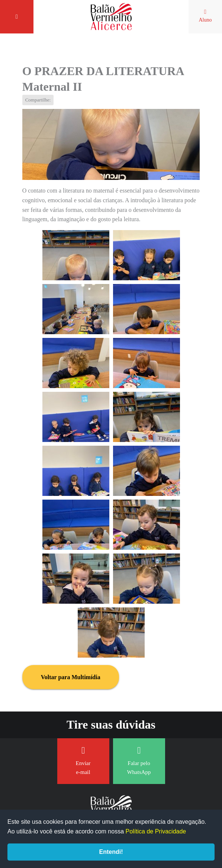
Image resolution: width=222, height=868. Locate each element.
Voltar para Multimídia (71, 677)
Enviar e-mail (83, 760)
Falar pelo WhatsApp (139, 760)
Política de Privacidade (156, 831)
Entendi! (111, 852)
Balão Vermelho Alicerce (111, 17)
